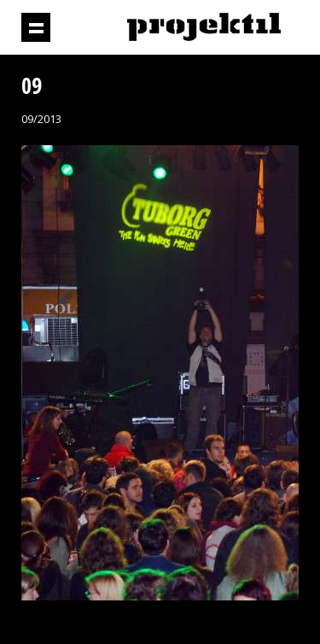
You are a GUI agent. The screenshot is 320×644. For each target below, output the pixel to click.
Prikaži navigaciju (36, 27)
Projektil (204, 28)
